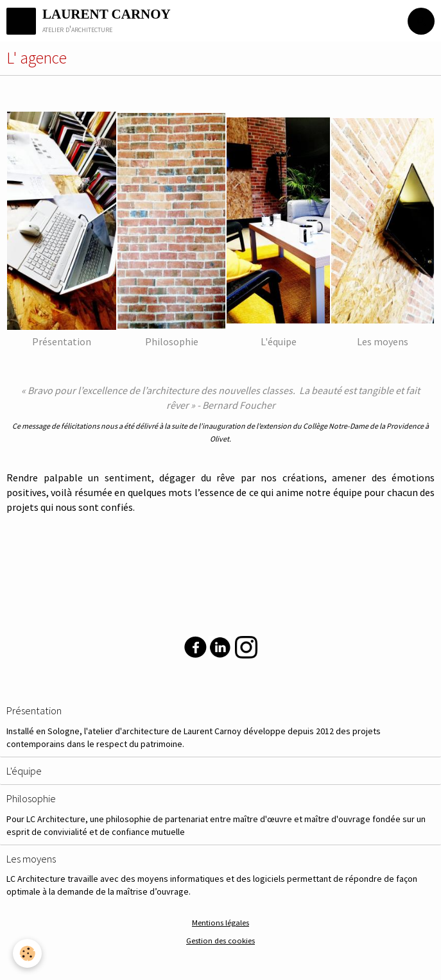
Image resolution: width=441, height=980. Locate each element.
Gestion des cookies (221, 941)
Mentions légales (221, 923)
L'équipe (24, 771)
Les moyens (31, 859)
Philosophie (31, 799)
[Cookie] (27, 953)
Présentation (34, 711)
